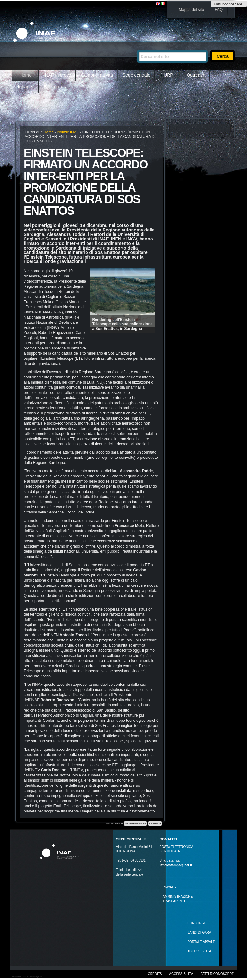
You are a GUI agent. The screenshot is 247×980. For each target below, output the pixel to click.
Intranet (26, 87)
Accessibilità (181, 974)
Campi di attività (97, 75)
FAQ (219, 10)
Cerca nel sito (137, 47)
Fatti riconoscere (228, 4)
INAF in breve (58, 75)
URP (169, 75)
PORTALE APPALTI (201, 942)
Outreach (196, 75)
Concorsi (196, 923)
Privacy (170, 887)
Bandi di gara (199, 933)
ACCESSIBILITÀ (199, 951)
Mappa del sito (191, 10)
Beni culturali (57, 87)
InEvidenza (155, 824)
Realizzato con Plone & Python (27, 977)
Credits (155, 974)
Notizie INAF (68, 132)
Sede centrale (136, 75)
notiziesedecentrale (136, 824)
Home (26, 75)
